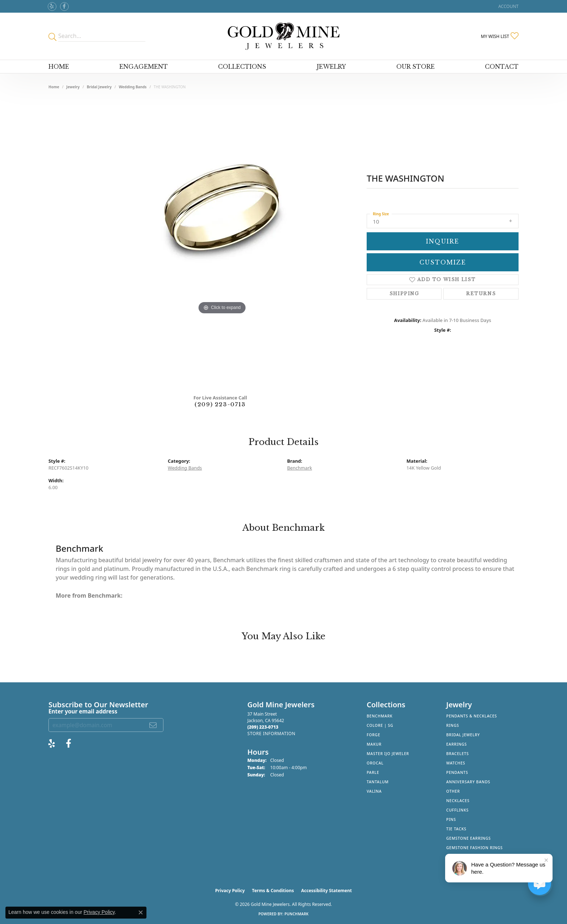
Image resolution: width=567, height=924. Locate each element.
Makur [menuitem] (374, 744)
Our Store (415, 67)
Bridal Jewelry (99, 87)
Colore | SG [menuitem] (380, 725)
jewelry (73, 87)
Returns (481, 294)
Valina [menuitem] (374, 791)
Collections (242, 67)
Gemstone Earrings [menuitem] (468, 838)
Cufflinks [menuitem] (457, 810)
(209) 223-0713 (220, 404)
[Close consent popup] (141, 912)
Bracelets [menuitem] (457, 754)
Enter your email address (83, 711)
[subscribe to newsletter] (153, 725)
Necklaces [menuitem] (458, 801)
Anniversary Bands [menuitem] (468, 782)
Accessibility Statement (327, 891)
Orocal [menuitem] (375, 763)
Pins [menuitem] (451, 819)
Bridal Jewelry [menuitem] (463, 735)
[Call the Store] (263, 727)
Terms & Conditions (273, 891)
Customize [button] (443, 262)
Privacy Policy (230, 891)
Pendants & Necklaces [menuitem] (472, 716)
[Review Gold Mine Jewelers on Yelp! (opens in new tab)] (52, 7)
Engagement (144, 67)
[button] (508, 6)
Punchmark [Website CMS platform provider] (297, 914)
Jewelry (331, 67)
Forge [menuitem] (374, 735)
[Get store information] (271, 734)
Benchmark (300, 468)
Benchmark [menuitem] (380, 716)
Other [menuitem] (453, 791)
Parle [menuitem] (373, 772)
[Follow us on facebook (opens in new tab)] (64, 7)
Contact (502, 67)
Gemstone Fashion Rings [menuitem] (474, 848)
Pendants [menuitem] (457, 772)
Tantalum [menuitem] (378, 782)
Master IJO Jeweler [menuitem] (388, 754)
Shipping (404, 294)
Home (59, 67)
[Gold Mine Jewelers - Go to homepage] (283, 36)
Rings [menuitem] (453, 725)
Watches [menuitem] (456, 763)
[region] (222, 244)
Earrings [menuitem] (457, 744)
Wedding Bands (133, 87)
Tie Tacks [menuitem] (456, 829)
